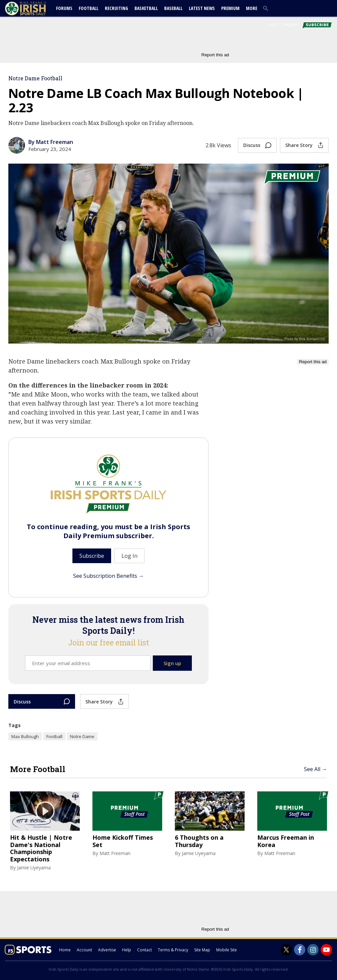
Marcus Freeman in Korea (286, 841)
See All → (315, 769)
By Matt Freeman (51, 142)
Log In (273, 24)
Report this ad (215, 55)
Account (84, 950)
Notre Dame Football (35, 78)
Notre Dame (82, 736)
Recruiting (116, 8)
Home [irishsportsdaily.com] (65, 950)
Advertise (107, 950)
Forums (64, 8)
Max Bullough (25, 736)
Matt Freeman (115, 853)
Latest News (202, 8)
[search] (267, 8)
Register (291, 24)
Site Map (202, 950)
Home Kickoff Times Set (123, 841)
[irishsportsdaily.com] (33, 8)
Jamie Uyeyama (34, 868)
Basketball (146, 8)
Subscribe (92, 556)
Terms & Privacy (173, 950)
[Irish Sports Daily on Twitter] (286, 950)
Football (89, 8)
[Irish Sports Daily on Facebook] (300, 950)
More (252, 8)
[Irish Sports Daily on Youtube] (326, 950)
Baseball (173, 8)
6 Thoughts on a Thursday (199, 841)
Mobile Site (227, 950)
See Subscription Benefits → (108, 576)
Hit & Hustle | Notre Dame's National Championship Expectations (41, 848)
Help (127, 950)
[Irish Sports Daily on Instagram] (313, 950)
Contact (144, 950)
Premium (230, 8)
